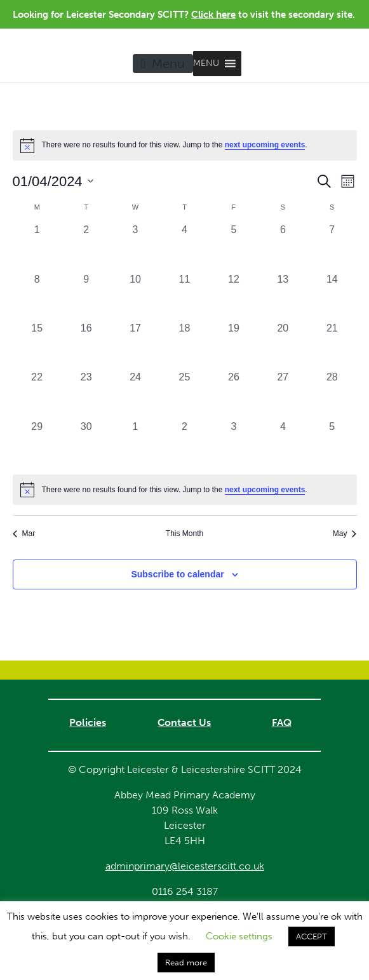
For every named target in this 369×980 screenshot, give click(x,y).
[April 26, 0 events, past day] (233, 394)
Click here (213, 15)
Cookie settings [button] (239, 936)
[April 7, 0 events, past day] (332, 247)
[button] (206, 64)
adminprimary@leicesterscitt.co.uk (185, 866)
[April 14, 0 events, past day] (332, 296)
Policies (88, 722)
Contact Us (184, 722)
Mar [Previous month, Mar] (24, 534)
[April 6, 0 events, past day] (283, 247)
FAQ (282, 722)
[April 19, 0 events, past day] (233, 345)
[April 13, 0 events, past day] (283, 296)
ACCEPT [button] (312, 936)
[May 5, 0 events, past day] (332, 444)
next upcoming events (265, 145)
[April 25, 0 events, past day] (184, 394)
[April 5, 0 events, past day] (233, 247)
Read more (186, 963)
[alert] (185, 490)
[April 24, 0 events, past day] (135, 394)
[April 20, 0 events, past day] (283, 345)
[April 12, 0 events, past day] (233, 296)
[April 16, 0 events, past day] (86, 345)
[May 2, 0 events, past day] (184, 444)
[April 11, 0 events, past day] (184, 296)
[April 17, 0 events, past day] (135, 345)
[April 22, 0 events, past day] (37, 394)
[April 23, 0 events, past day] (86, 394)
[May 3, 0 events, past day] (233, 444)
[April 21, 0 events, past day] (332, 345)
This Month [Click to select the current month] (184, 534)
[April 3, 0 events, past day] (135, 247)
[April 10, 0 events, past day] (135, 296)
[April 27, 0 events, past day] (283, 394)
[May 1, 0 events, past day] (135, 444)
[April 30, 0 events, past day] (86, 444)
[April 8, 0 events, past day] (37, 296)
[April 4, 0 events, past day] (184, 247)
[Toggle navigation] (163, 64)
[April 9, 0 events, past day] (86, 296)
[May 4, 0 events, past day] (283, 444)
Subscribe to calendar (177, 574)
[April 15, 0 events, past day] (37, 345)
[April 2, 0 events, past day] (86, 247)
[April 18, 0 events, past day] (184, 345)
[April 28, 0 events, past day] (332, 394)
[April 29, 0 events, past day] (37, 444)
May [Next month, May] (345, 534)
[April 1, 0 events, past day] (37, 247)
